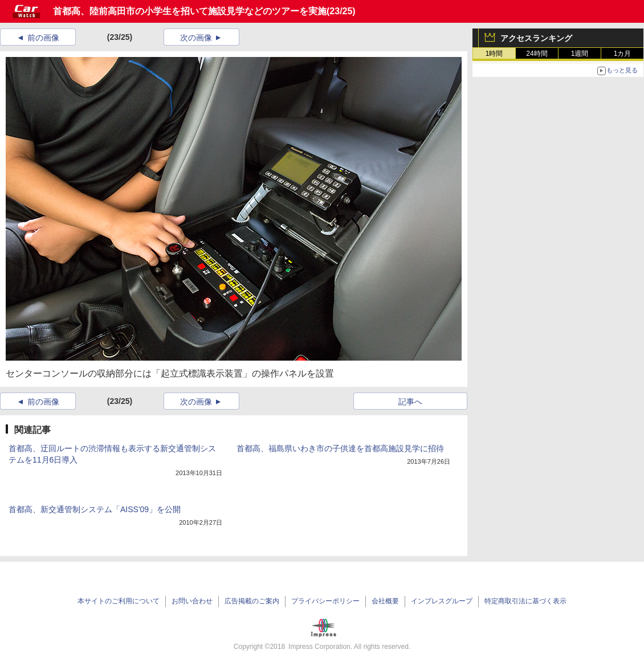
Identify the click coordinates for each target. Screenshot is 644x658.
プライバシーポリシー (325, 601)
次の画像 (196, 38)
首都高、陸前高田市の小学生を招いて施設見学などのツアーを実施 (190, 11)
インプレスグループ (442, 601)
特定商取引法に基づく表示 (525, 601)
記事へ (410, 402)
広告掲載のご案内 (252, 601)
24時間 (537, 54)
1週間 (580, 54)
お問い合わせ (192, 601)
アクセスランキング (536, 38)
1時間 (494, 54)
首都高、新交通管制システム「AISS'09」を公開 (95, 509)
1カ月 (623, 54)
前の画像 (43, 38)
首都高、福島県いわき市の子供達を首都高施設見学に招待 (340, 448)
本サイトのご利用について (119, 601)
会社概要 (385, 601)
